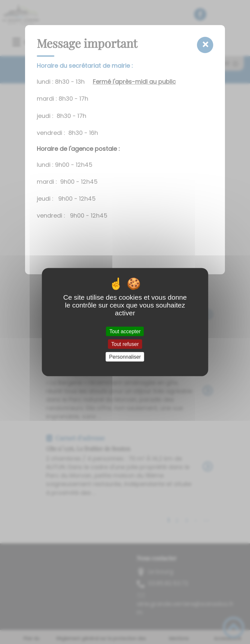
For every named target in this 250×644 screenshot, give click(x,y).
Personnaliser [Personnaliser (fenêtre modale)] (125, 357)
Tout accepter (125, 331)
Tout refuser (125, 344)
